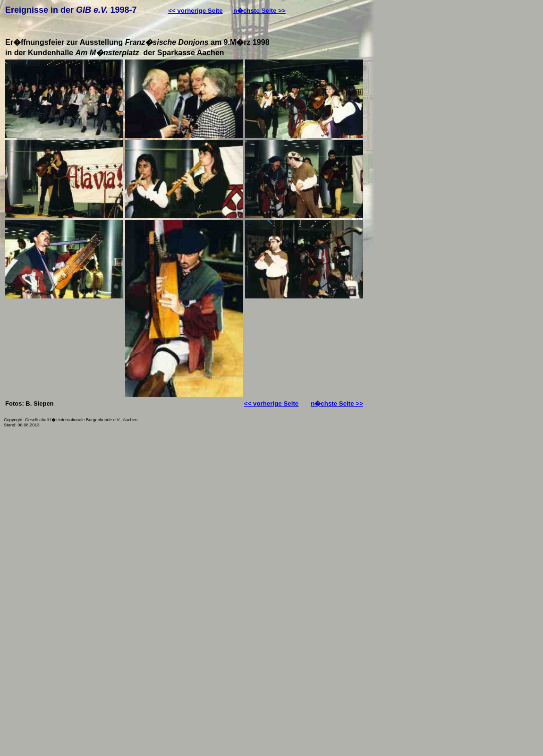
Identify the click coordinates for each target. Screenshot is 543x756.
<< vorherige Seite (195, 11)
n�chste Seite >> (259, 11)
